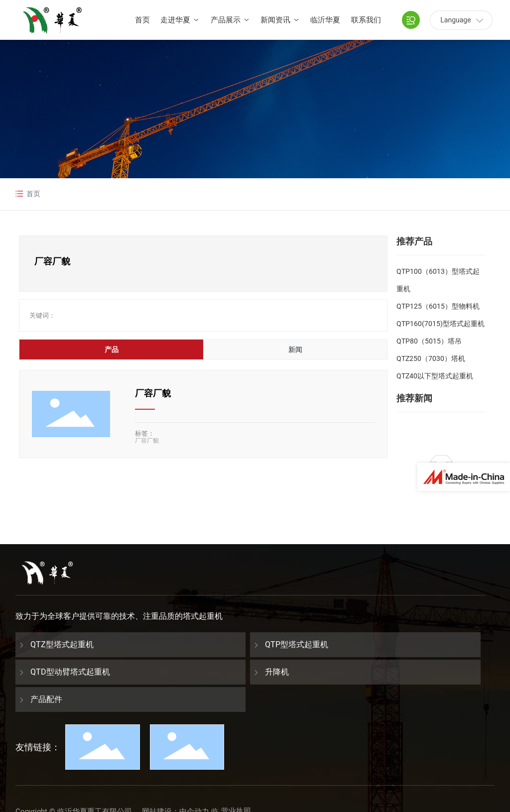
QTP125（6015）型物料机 (438, 306)
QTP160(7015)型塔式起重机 (441, 324)
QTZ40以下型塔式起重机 (435, 376)
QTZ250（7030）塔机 (431, 358)
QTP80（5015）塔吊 (429, 341)
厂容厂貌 (153, 393)
